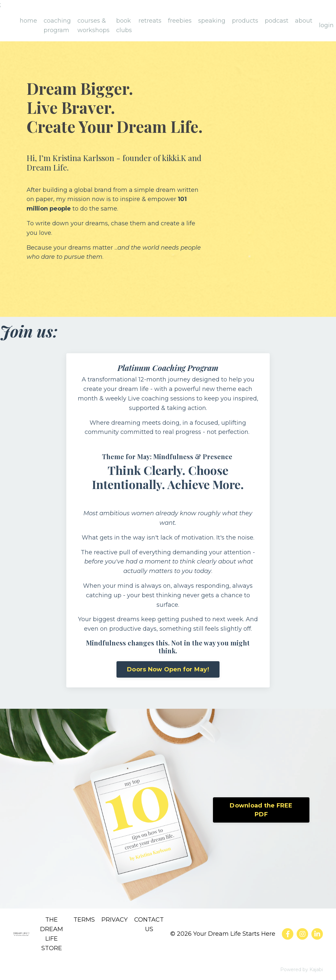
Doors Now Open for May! (168, 669)
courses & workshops (94, 25)
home (28, 21)
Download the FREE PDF (261, 810)
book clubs (124, 25)
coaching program (57, 25)
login (326, 25)
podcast (277, 21)
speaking (212, 21)
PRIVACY (115, 920)
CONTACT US (149, 924)
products (245, 21)
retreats (150, 21)
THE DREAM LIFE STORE (52, 934)
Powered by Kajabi (302, 970)
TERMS (84, 920)
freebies (180, 21)
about (304, 21)
